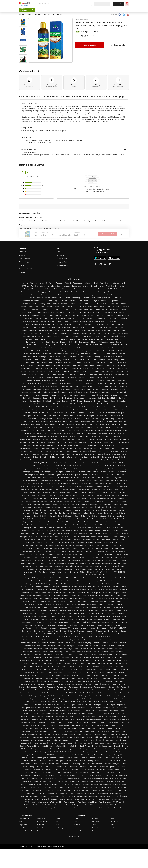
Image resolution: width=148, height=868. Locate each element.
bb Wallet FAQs (62, 259)
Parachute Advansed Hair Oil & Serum (50, 228)
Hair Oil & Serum (77, 221)
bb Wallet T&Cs (62, 262)
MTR (112, 818)
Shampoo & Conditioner (104, 221)
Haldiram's (78, 831)
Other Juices (42, 828)
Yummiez (77, 825)
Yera (94, 825)
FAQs (59, 252)
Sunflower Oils (24, 818)
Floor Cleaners (24, 828)
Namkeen (41, 825)
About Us (22, 252)
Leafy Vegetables (62, 828)
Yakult (113, 825)
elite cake (96, 822)
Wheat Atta (41, 818)
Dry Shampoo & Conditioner (30, 221)
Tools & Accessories (122, 221)
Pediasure (114, 822)
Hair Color (65, 221)
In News (22, 255)
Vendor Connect (63, 265)
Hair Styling (89, 221)
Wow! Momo (97, 828)
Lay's (113, 831)
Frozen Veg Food (25, 831)
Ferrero (95, 831)
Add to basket (90, 45)
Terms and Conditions (27, 269)
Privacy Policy (24, 262)
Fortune (114, 828)
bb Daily (22, 272)
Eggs (57, 825)
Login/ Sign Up (118, 4)
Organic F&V (24, 825)
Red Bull (77, 822)
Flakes (58, 822)
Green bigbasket (25, 259)
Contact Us (61, 255)
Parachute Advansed (83, 19)
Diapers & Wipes (43, 831)
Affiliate (22, 265)
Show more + (74, 837)
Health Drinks (42, 822)
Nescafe (95, 818)
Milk (20, 822)
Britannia (77, 828)
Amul (76, 818)
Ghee (58, 818)
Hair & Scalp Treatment (50, 221)
